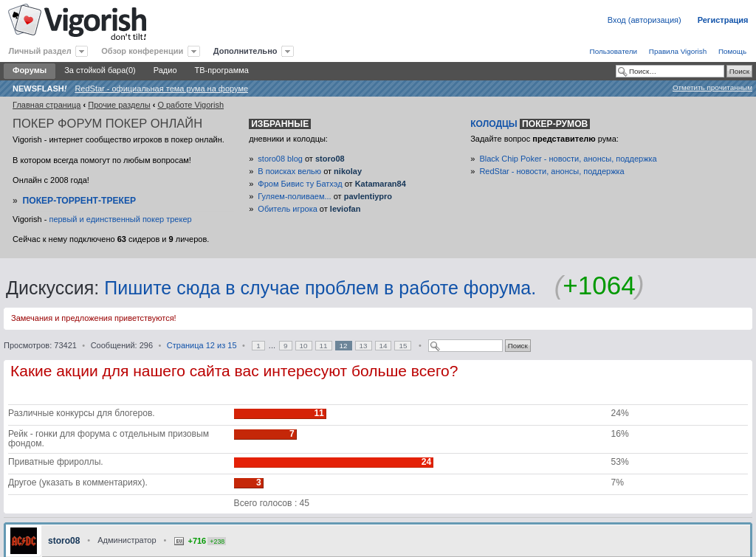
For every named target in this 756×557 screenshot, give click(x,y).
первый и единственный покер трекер (120, 219)
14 (384, 346)
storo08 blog (280, 159)
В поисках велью (289, 171)
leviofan (346, 209)
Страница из (202, 345)
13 (364, 346)
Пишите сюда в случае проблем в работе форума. (320, 288)
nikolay (348, 171)
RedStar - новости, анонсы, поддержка (551, 171)
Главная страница (47, 105)
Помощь (732, 51)
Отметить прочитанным (712, 87)
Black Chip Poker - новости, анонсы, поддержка (568, 159)
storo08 (330, 159)
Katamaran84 (381, 184)
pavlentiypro (368, 196)
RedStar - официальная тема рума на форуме (161, 89)
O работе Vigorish (190, 105)
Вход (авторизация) (645, 20)
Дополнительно (245, 51)
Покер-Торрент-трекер (80, 201)
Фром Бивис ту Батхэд (300, 184)
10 (304, 346)
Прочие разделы (119, 105)
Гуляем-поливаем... (294, 196)
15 (403, 346)
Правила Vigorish (678, 51)
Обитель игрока (287, 209)
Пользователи (614, 51)
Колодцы (530, 124)
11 (324, 346)
